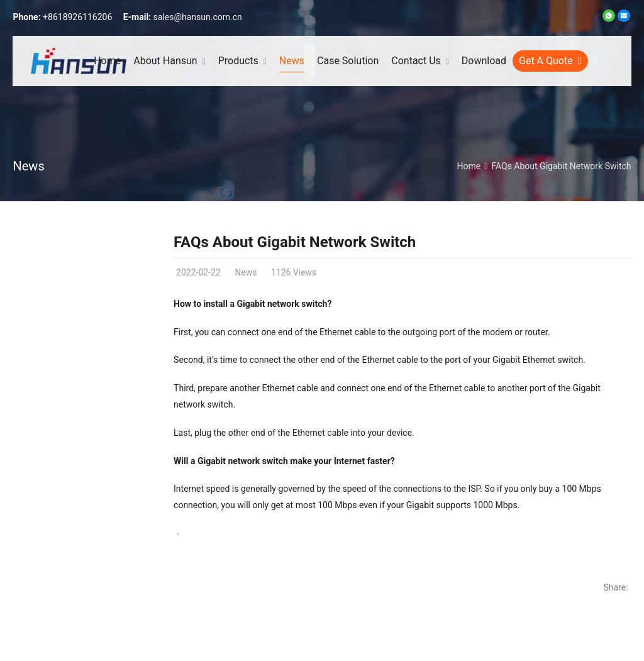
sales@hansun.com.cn (198, 17)
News (28, 166)
